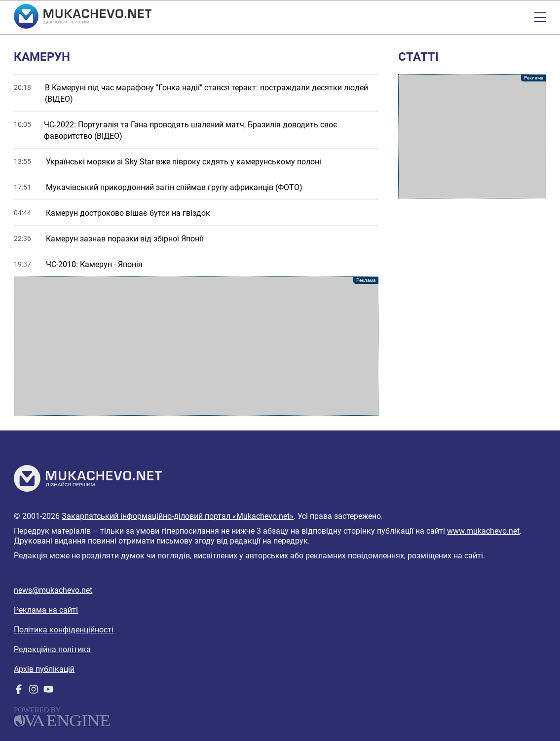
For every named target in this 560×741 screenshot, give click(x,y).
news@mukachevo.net (53, 590)
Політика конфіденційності (64, 630)
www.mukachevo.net (483, 531)
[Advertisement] (196, 346)
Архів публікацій (44, 669)
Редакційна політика (52, 649)
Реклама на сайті (46, 610)
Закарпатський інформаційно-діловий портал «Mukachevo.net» (178, 516)
